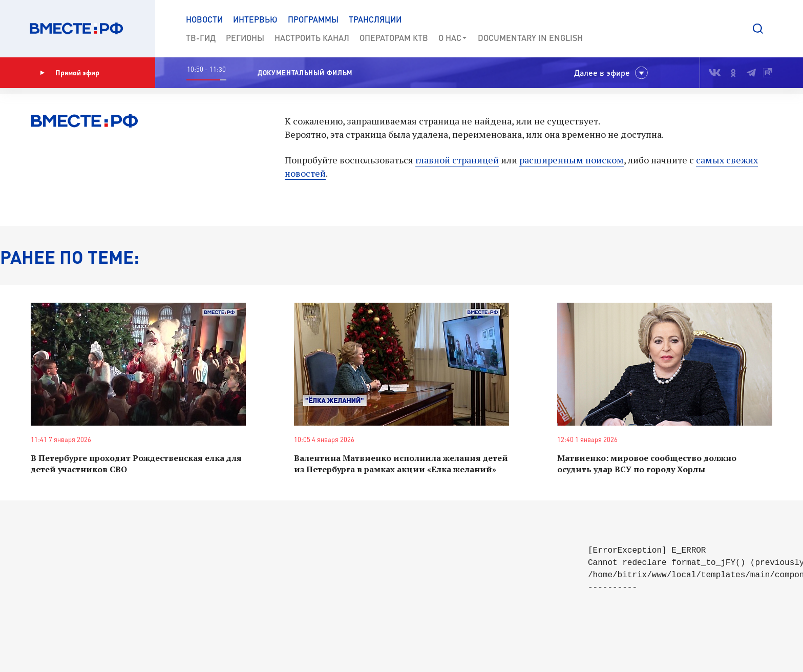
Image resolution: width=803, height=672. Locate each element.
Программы (313, 19)
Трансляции (375, 19)
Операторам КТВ (394, 38)
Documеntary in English (530, 38)
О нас (453, 38)
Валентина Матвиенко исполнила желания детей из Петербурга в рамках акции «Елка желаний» (401, 464)
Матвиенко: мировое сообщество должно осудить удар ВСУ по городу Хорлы (647, 464)
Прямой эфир (70, 73)
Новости (204, 19)
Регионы (245, 38)
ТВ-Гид (201, 38)
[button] (758, 29)
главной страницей (457, 160)
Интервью (255, 19)
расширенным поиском (572, 160)
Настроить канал (312, 38)
